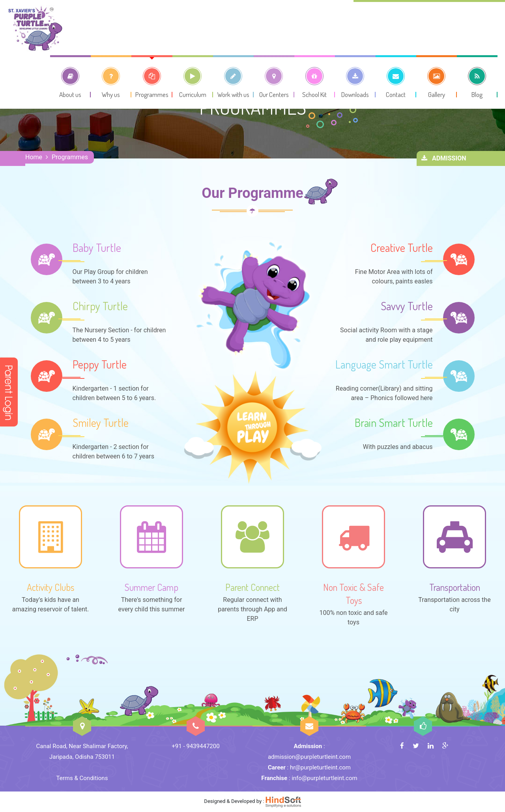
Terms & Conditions (82, 778)
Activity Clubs (50, 587)
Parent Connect (252, 587)
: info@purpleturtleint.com (309, 778)
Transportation (455, 587)
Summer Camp (151, 587)
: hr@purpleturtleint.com (309, 767)
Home (34, 157)
